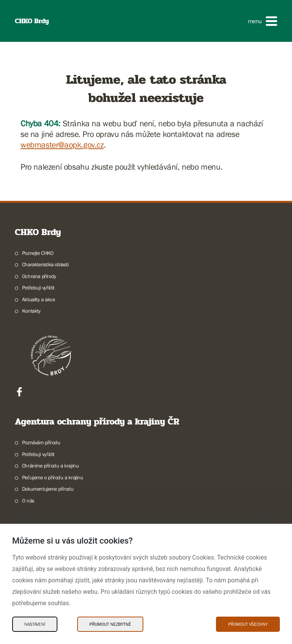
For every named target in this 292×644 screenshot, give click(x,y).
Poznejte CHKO (38, 253)
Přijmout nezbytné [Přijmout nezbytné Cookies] (110, 624)
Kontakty (31, 311)
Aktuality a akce (39, 299)
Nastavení (35, 624)
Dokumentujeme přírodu (48, 489)
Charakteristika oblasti (45, 264)
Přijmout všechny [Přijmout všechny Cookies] (248, 624)
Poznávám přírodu (41, 442)
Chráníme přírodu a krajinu (51, 466)
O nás (28, 501)
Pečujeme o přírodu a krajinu (53, 477)
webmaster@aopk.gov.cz (62, 145)
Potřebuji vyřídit (38, 288)
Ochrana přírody (39, 276)
